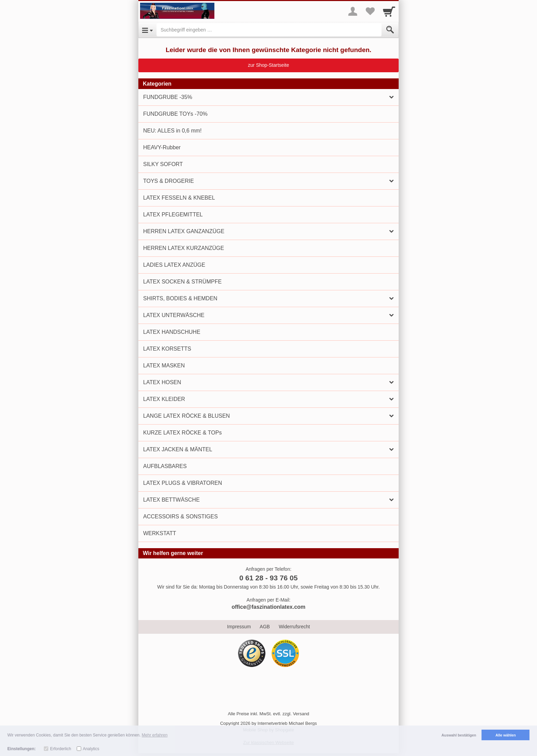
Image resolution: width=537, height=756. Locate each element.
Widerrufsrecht (294, 627)
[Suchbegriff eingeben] (269, 30)
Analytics (91, 749)
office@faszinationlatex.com (268, 607)
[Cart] (389, 11)
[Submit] (390, 30)
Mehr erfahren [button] (155, 735)
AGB (265, 627)
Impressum (239, 627)
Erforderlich (60, 749)
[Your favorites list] (370, 11)
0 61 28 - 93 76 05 (268, 578)
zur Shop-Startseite (268, 65)
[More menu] (353, 11)
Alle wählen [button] (506, 735)
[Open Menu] (147, 30)
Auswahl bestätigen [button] (459, 735)
